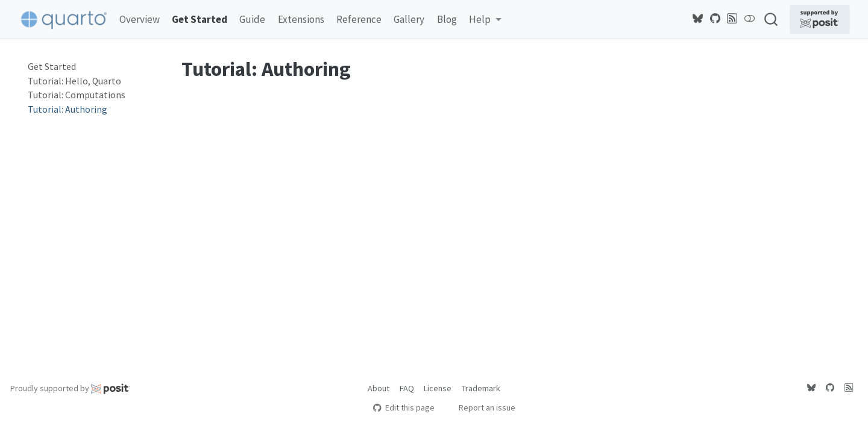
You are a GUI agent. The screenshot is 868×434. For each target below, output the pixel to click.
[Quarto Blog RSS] (732, 19)
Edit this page (404, 407)
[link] (485, 20)
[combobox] (772, 19)
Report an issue (481, 407)
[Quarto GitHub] (715, 19)
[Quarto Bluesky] (698, 19)
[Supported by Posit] (820, 19)
